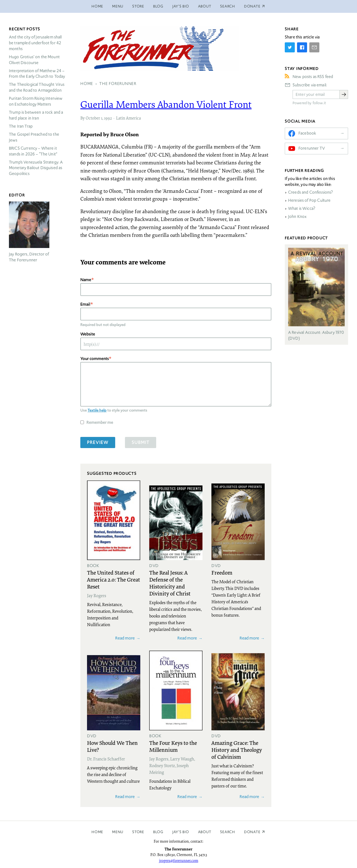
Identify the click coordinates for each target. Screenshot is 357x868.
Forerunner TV (312, 148)
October (93, 118)
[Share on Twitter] (290, 47)
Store (138, 6)
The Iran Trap (21, 126)
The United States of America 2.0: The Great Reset (114, 579)
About (205, 6)
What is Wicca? (302, 208)
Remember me (100, 422)
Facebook (307, 133)
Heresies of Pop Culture (309, 200)
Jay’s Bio (181, 6)
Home (97, 6)
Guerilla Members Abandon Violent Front (166, 104)
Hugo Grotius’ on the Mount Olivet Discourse (34, 60)
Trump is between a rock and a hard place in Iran (36, 115)
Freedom (222, 572)
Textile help (97, 410)
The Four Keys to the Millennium (173, 746)
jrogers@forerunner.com (179, 860)
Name (86, 280)
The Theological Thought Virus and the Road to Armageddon (37, 87)
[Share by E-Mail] (314, 47)
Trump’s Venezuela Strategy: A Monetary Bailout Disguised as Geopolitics (36, 168)
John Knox (297, 217)
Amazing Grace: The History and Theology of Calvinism (237, 750)
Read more (125, 638)
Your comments (95, 358)
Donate (252, 832)
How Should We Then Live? (112, 746)
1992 (108, 118)
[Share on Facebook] (302, 47)
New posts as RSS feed (313, 77)
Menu (118, 6)
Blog (158, 6)
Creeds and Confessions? (310, 192)
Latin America (128, 118)
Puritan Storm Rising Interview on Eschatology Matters (36, 101)
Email (85, 304)
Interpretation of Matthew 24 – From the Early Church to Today (37, 74)
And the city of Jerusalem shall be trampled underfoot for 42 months (35, 43)
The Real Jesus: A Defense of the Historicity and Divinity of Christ (170, 583)
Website (88, 334)
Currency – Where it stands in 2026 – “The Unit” (33, 151)
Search (228, 6)
